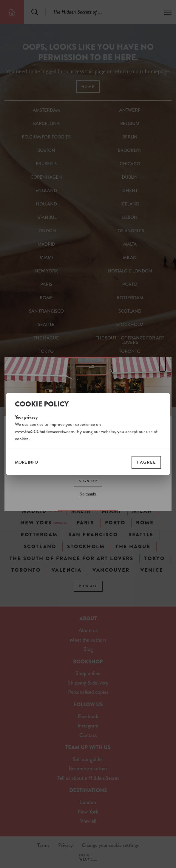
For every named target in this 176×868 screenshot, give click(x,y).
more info (26, 462)
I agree (146, 462)
